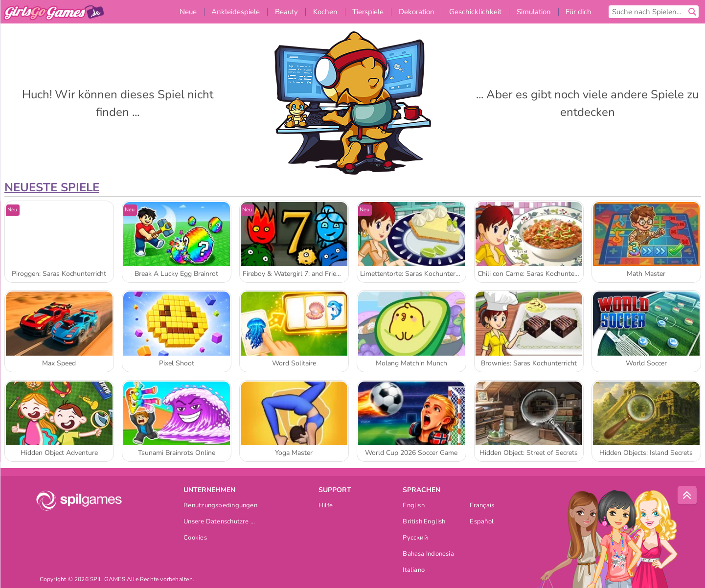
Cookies (195, 538)
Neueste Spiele (52, 187)
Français (482, 506)
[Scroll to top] (687, 496)
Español (482, 522)
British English (424, 522)
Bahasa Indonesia (428, 554)
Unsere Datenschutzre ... (219, 522)
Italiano (414, 571)
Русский (415, 538)
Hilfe (326, 506)
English (414, 506)
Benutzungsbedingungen (220, 506)
